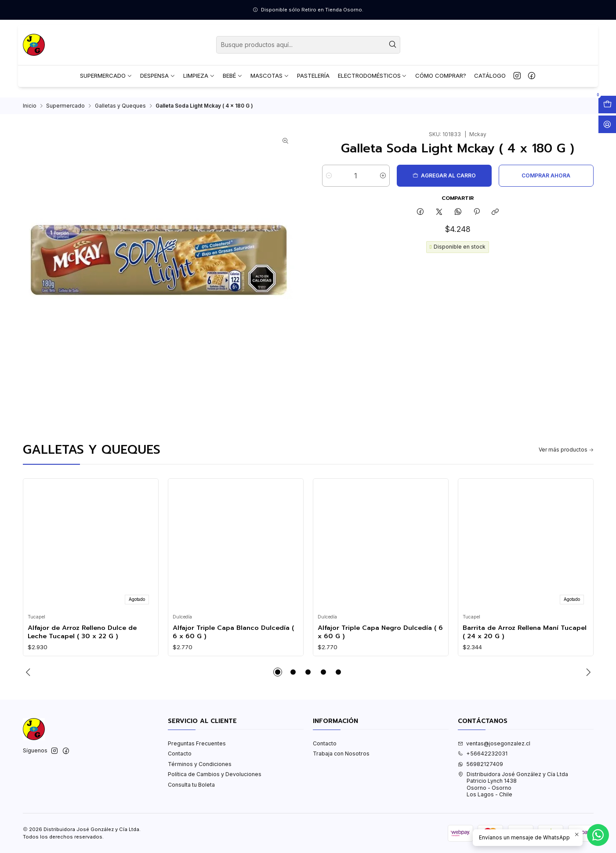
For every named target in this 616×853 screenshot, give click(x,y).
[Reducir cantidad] (329, 180)
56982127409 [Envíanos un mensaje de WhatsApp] (480, 768)
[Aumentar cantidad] (383, 180)
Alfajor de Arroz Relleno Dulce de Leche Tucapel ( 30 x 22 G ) (82, 636)
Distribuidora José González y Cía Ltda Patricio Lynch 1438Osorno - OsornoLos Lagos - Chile (513, 788)
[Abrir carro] (607, 105)
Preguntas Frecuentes (197, 747)
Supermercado (65, 110)
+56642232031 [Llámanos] (483, 757)
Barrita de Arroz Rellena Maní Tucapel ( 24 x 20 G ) (525, 636)
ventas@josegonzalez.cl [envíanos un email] (494, 747)
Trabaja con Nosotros (341, 757)
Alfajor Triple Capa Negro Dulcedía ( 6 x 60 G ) (380, 636)
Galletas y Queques (120, 110)
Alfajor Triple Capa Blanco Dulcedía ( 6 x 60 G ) (233, 636)
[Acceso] (607, 124)
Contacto (180, 757)
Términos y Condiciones (200, 768)
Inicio (30, 110)
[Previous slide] (29, 676)
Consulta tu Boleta (191, 789)
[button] (278, 676)
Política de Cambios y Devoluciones (215, 778)
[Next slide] (587, 676)
